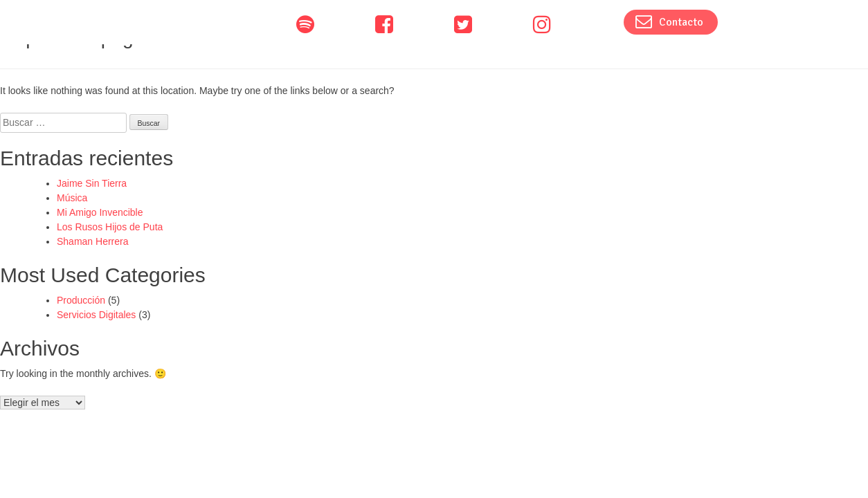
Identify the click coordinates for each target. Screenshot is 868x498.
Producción (81, 300)
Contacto (669, 21)
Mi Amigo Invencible (100, 212)
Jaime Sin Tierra (92, 183)
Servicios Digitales (96, 315)
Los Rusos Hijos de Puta (110, 227)
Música (72, 198)
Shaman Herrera (93, 241)
